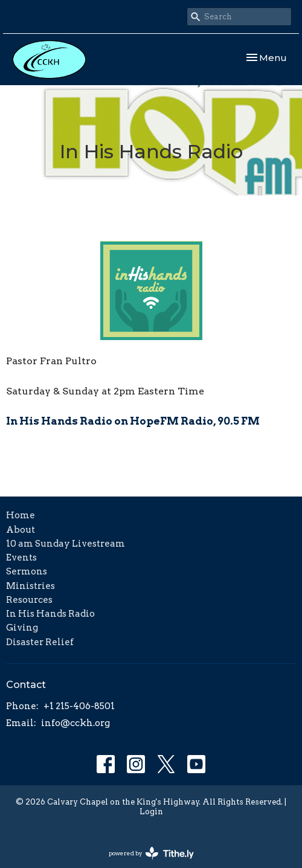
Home (21, 515)
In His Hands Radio (50, 614)
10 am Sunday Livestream (66, 544)
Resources (29, 600)
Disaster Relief (40, 642)
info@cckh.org (75, 723)
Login (151, 812)
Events (21, 558)
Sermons (27, 571)
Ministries (31, 586)
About (21, 530)
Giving (22, 628)
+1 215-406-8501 (79, 706)
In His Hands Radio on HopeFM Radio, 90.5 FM (133, 421)
